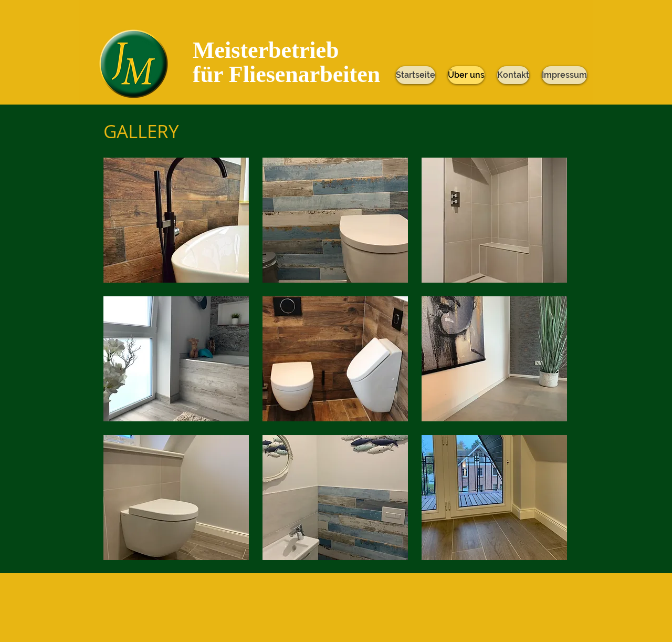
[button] (176, 220)
